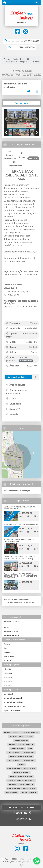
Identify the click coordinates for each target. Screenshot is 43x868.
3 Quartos (8, 677)
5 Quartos (8, 685)
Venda (15, 59)
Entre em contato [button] (21, 807)
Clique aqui (9, 602)
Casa (6, 648)
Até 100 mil (8, 694)
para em (21, 745)
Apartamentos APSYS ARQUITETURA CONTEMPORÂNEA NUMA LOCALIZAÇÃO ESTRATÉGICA (21, 576)
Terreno (7, 644)
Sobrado (7, 652)
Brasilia (7, 627)
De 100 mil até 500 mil (13, 698)
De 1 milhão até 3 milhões (14, 706)
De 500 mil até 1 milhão (13, 702)
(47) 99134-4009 (31, 41)
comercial (8, 660)
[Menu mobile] (5, 3)
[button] (7, 119)
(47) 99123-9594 (27, 47)
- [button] (5, 438)
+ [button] (5, 434)
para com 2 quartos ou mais (21, 760)
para (11, 733)
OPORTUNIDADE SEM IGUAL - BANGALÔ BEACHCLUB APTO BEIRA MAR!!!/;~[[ (20, 558)
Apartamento (11, 62)
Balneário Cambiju (11, 621)
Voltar (36, 62)
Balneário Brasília (11, 631)
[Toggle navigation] (37, 3)
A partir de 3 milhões (12, 710)
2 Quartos (8, 673)
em (21, 772)
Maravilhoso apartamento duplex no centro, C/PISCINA (19, 540)
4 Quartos (8, 681)
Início (7, 59)
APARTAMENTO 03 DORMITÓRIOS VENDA (21, 524)
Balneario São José (11, 635)
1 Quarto (7, 669)
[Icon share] (17, 31)
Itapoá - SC (25, 59)
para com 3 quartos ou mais (21, 752)
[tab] (11, 103)
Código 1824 (24, 62)
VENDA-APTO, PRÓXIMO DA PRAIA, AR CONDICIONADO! (20, 508)
